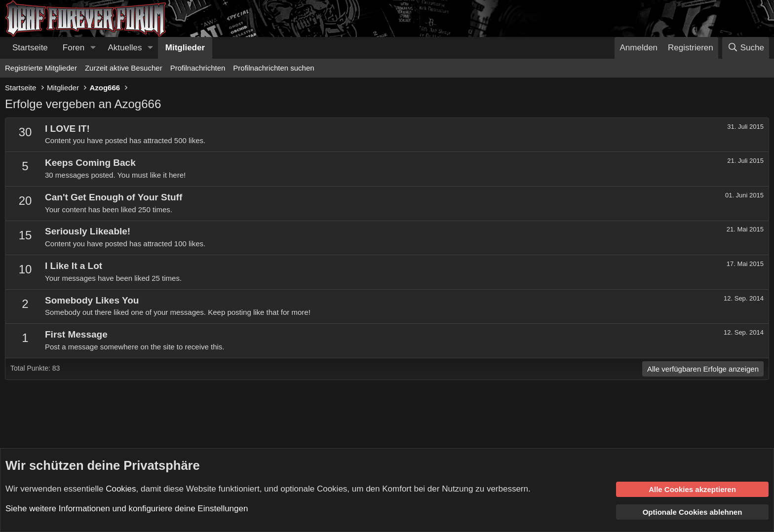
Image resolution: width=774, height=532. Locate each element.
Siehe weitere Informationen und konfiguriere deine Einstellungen (127, 509)
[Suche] (746, 48)
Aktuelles (125, 48)
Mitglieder (185, 48)
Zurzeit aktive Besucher (124, 68)
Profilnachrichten (198, 68)
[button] (93, 48)
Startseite (30, 48)
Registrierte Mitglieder (41, 68)
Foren (74, 48)
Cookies (121, 488)
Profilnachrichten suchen (273, 68)
